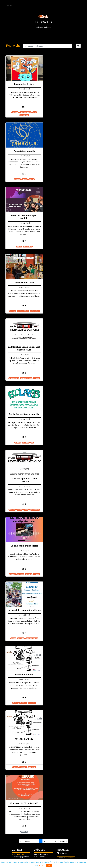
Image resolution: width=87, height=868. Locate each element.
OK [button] (49, 865)
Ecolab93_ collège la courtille (24, 414)
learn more (42, 865)
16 (56, 841)
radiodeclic (70, 858)
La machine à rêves (24, 84)
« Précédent (25, 841)
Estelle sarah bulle (24, 283)
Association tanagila (24, 151)
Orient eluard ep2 (24, 739)
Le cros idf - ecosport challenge (24, 610)
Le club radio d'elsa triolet (24, 546)
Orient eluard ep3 (24, 675)
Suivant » (63, 841)
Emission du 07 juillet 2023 (24, 803)
